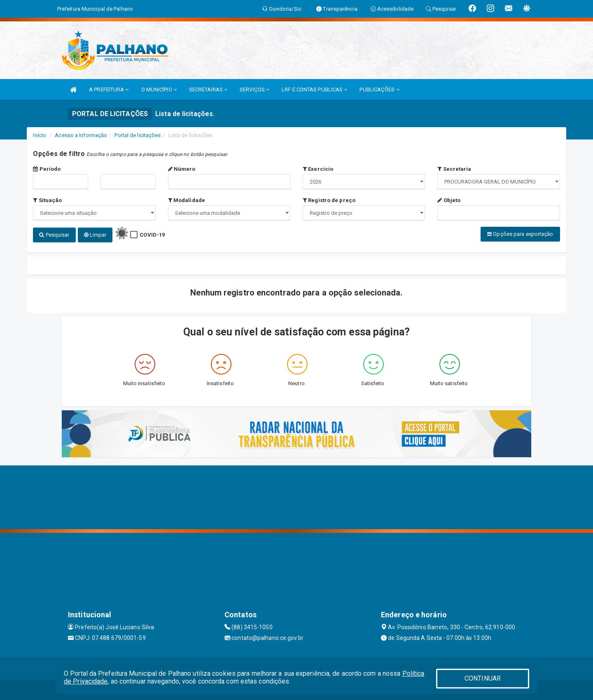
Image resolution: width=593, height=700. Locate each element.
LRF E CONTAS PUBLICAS (314, 90)
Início (40, 135)
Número (182, 169)
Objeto (449, 200)
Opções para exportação (520, 234)
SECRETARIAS (208, 90)
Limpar (95, 235)
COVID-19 (152, 235)
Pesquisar (54, 235)
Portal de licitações (138, 135)
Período (47, 169)
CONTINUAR (483, 678)
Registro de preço (329, 200)
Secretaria (454, 169)
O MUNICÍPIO (159, 90)
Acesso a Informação (81, 135)
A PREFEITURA (109, 90)
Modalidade (187, 200)
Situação (47, 200)
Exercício (318, 169)
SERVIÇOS (254, 90)
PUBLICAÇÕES (379, 90)
